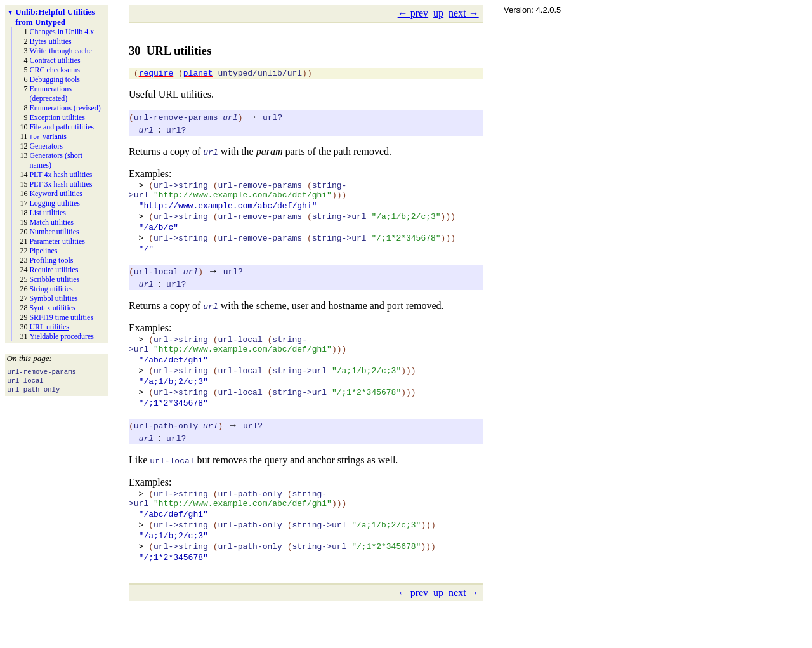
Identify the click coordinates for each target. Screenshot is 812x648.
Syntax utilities (52, 308)
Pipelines (43, 251)
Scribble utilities (54, 279)
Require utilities (54, 270)
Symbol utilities (53, 298)
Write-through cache (60, 51)
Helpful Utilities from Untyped (55, 17)
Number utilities (54, 232)
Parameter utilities (57, 241)
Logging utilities (55, 203)
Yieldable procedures (62, 336)
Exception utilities (57, 117)
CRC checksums (55, 70)
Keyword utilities (56, 194)
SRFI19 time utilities (61, 317)
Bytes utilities (50, 41)
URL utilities (49, 327)
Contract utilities (55, 60)
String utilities (51, 289)
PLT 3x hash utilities (61, 184)
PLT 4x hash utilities (61, 175)
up (438, 13)
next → (464, 13)
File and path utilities (62, 127)
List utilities (48, 213)
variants (48, 136)
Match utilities (51, 222)
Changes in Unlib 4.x (62, 32)
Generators (46, 146)
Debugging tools (55, 79)
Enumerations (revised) (65, 108)
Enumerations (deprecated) (50, 94)
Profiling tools (51, 260)
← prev (413, 13)
